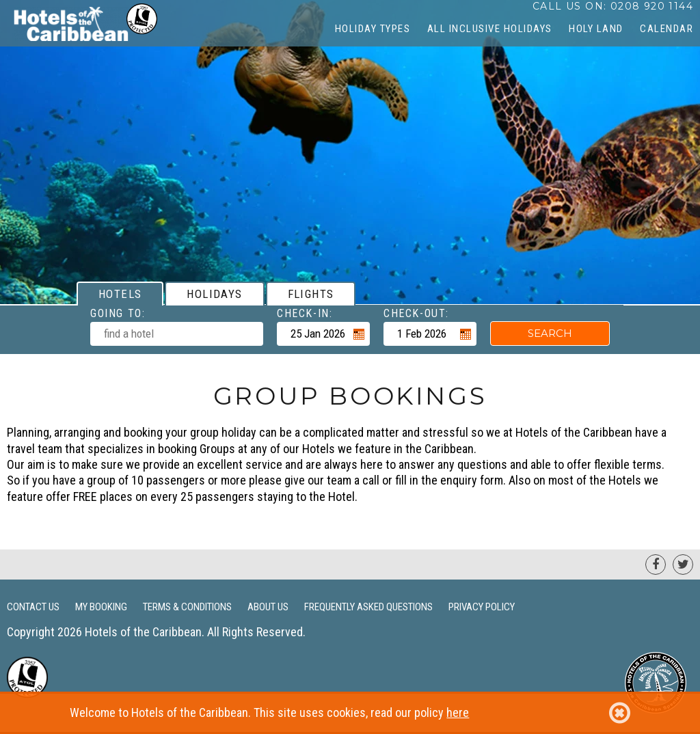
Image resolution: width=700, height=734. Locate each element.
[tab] (120, 294)
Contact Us (33, 607)
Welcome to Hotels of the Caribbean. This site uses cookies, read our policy (350, 713)
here (458, 712)
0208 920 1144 (652, 6)
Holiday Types (373, 29)
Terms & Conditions (187, 607)
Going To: (118, 313)
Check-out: (416, 313)
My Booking (101, 607)
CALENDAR (667, 29)
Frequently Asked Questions (368, 607)
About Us (268, 607)
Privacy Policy (482, 607)
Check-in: (305, 313)
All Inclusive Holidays (490, 29)
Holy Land (596, 29)
